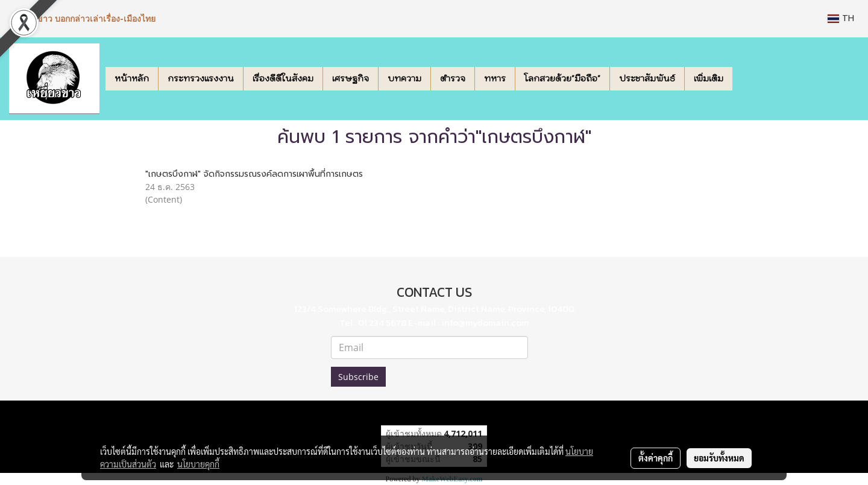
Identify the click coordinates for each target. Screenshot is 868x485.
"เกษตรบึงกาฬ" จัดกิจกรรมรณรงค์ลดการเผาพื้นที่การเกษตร (254, 174)
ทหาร (495, 78)
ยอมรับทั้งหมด (719, 458)
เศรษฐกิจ (351, 78)
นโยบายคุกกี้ (198, 464)
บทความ (404, 78)
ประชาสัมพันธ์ (647, 78)
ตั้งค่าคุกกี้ (656, 458)
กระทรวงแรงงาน (201, 78)
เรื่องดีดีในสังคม (283, 78)
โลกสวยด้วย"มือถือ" (562, 78)
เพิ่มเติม (709, 78)
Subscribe (358, 377)
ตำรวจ (453, 78)
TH (841, 18)
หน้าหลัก (132, 78)
